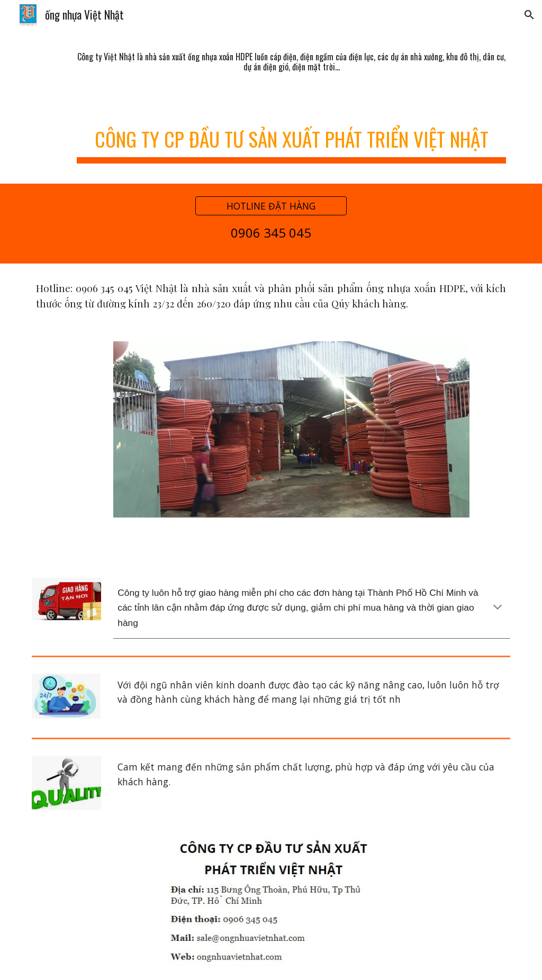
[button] (529, 15)
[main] (291, 62)
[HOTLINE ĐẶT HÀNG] (271, 206)
